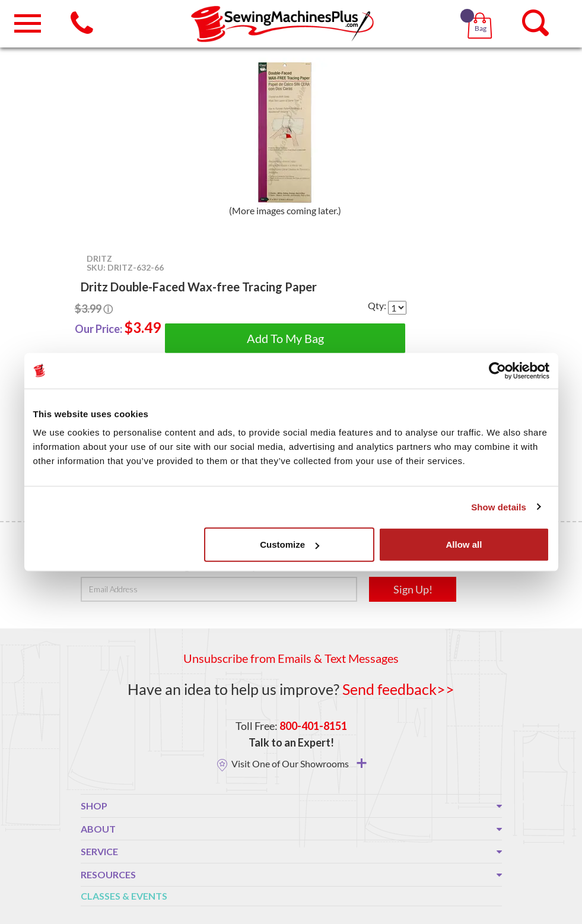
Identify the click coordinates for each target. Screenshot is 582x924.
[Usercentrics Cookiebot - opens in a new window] (497, 370)
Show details (499, 507)
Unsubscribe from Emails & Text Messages (291, 658)
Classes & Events (124, 896)
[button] (482, 12)
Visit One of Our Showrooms (299, 763)
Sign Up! (413, 589)
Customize (290, 544)
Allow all (464, 544)
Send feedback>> (398, 689)
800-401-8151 (313, 726)
